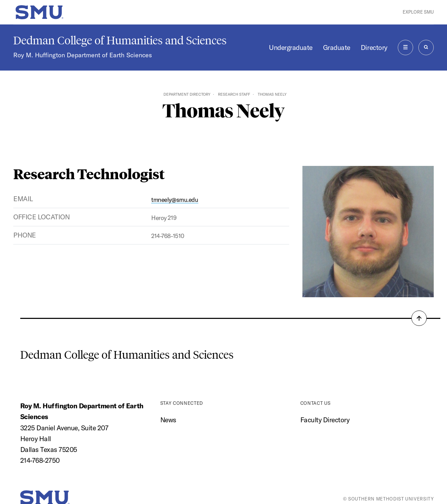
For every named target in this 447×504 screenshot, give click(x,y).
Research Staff (234, 94)
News (168, 420)
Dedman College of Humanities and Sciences (120, 41)
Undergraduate (291, 48)
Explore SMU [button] (418, 12)
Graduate (337, 48)
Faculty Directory (325, 420)
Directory (374, 48)
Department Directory (187, 94)
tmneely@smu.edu (175, 200)
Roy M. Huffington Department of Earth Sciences (83, 55)
